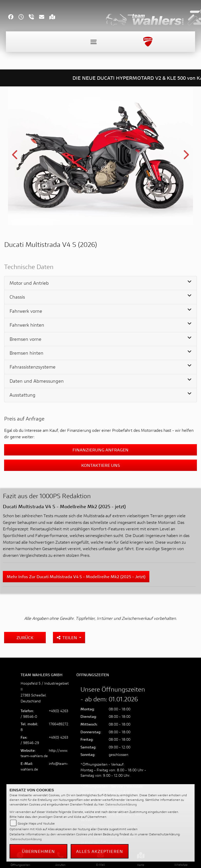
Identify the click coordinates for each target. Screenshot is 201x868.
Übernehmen (39, 851)
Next (186, 157)
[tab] (100, 283)
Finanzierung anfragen (100, 450)
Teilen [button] (67, 637)
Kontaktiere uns (101, 465)
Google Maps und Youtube (36, 823)
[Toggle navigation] (94, 42)
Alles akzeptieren (100, 851)
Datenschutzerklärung (121, 804)
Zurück (25, 637)
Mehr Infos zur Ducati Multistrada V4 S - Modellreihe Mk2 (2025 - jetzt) (76, 576)
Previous (15, 157)
